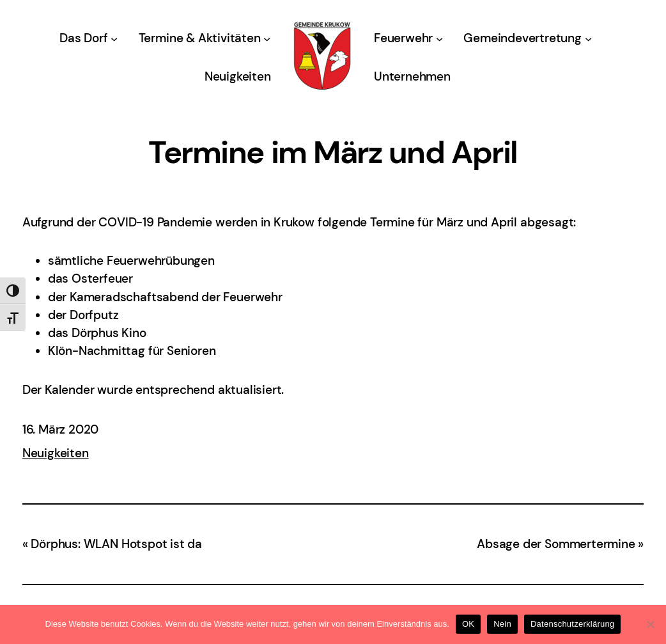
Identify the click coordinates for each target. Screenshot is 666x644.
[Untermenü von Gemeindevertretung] (588, 38)
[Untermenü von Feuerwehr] (439, 38)
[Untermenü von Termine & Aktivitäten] (267, 38)
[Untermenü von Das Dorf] (114, 38)
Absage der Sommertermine (556, 544)
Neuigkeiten (56, 453)
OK (468, 624)
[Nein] (650, 624)
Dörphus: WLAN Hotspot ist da (116, 544)
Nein (502, 624)
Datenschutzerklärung (572, 624)
